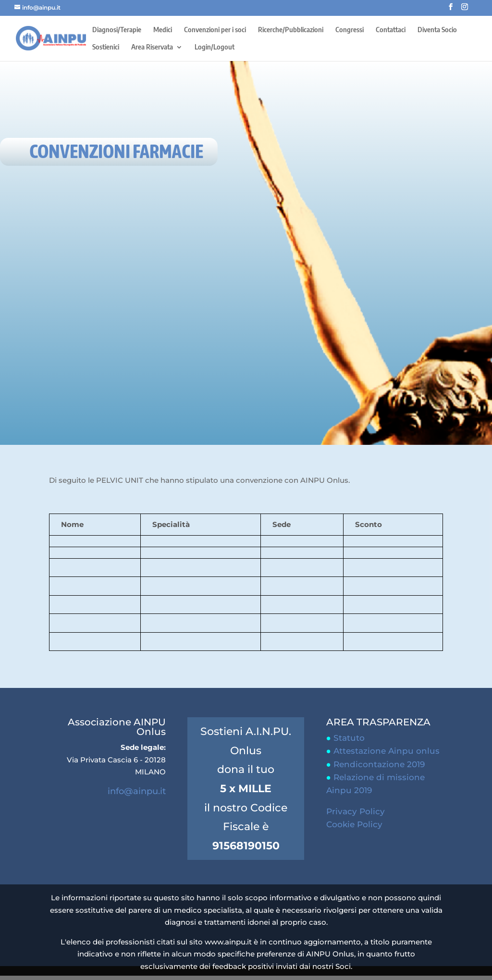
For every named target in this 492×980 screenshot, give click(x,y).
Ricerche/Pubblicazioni (291, 30)
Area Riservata (152, 47)
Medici (163, 30)
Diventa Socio (437, 30)
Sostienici (106, 47)
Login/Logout (215, 47)
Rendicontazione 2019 (379, 764)
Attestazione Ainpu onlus (387, 751)
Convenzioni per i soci (215, 30)
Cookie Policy (354, 824)
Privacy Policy (356, 811)
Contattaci (391, 30)
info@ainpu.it (137, 791)
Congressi (350, 30)
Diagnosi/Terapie (117, 30)
